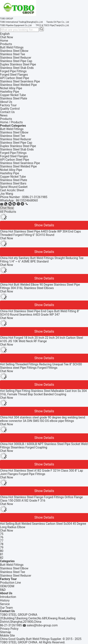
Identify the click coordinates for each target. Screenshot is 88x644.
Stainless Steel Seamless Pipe (20, 163)
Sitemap (5, 632)
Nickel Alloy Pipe (11, 170)
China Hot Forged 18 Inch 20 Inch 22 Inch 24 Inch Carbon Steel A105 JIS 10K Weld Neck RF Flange (42, 339)
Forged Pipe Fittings (13, 153)
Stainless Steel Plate (14, 180)
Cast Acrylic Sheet (12, 190)
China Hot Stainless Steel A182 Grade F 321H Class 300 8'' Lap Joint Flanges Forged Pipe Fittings (42, 472)
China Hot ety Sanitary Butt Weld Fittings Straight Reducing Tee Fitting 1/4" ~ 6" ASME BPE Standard (42, 260)
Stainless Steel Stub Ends (17, 149)
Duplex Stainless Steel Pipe (18, 146)
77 (2, 541)
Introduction (8, 597)
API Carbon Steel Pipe (15, 160)
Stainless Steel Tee (12, 136)
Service (5, 604)
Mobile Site (7, 635)
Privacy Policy (9, 629)
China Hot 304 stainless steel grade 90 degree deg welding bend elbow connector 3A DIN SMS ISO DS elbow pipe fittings (43, 419)
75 (2, 534)
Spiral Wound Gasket (14, 187)
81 (2, 554)
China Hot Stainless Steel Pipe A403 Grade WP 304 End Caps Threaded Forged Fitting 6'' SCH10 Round (40, 233)
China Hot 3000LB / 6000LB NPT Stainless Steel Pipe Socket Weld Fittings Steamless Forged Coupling (44, 446)
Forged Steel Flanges (14, 156)
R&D (3, 590)
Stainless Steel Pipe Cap (16, 143)
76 (2, 537)
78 (2, 544)
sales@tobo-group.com (42, 625)
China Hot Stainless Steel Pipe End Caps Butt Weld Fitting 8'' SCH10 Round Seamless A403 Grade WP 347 (40, 313)
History (5, 600)
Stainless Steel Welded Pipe (18, 166)
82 (2, 558)
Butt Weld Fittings (12, 129)
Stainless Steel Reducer (16, 139)
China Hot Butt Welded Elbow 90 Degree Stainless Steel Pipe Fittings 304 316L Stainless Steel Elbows (40, 286)
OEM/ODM (7, 586)
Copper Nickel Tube (13, 177)
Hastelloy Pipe (10, 173)
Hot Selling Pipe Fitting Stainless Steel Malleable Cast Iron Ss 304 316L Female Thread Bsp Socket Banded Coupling (43, 393)
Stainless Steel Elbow (14, 132)
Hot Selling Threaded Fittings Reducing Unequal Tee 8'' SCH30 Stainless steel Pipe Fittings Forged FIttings (41, 366)
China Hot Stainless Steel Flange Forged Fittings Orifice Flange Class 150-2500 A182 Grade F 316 (41, 499)
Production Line (10, 583)
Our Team (6, 608)
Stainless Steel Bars (13, 183)
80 (2, 551)
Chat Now (7, 37)
